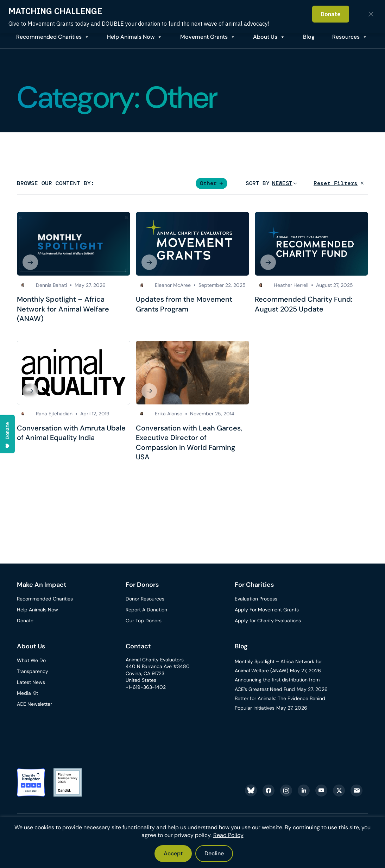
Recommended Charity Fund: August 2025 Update (304, 304)
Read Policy (228, 835)
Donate (25, 621)
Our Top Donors (144, 621)
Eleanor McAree (173, 285)
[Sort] (282, 183)
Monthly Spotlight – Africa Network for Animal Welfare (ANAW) (63, 309)
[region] (192, 843)
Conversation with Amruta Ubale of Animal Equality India (71, 433)
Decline (214, 853)
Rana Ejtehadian (54, 414)
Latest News (31, 682)
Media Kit (27, 693)
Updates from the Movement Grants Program (184, 304)
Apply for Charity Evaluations (268, 621)
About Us (265, 37)
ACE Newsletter (34, 704)
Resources (346, 37)
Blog (241, 646)
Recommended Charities (49, 37)
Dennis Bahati (51, 285)
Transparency (33, 671)
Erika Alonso (169, 414)
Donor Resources (145, 599)
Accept (173, 853)
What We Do (31, 660)
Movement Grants (204, 37)
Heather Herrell (291, 285)
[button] (212, 183)
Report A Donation (146, 610)
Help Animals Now (131, 37)
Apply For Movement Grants (267, 610)
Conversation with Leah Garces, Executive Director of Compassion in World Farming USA (189, 443)
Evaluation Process (256, 599)
